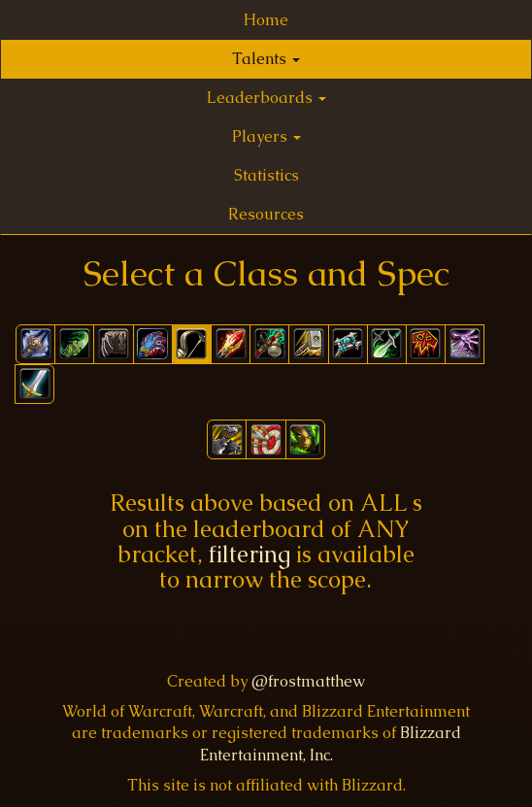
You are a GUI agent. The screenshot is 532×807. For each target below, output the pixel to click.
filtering (249, 554)
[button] (227, 439)
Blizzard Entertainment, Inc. (331, 744)
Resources (266, 214)
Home (266, 20)
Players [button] (266, 136)
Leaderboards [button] (266, 98)
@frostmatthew (308, 681)
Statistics (266, 175)
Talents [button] (266, 59)
